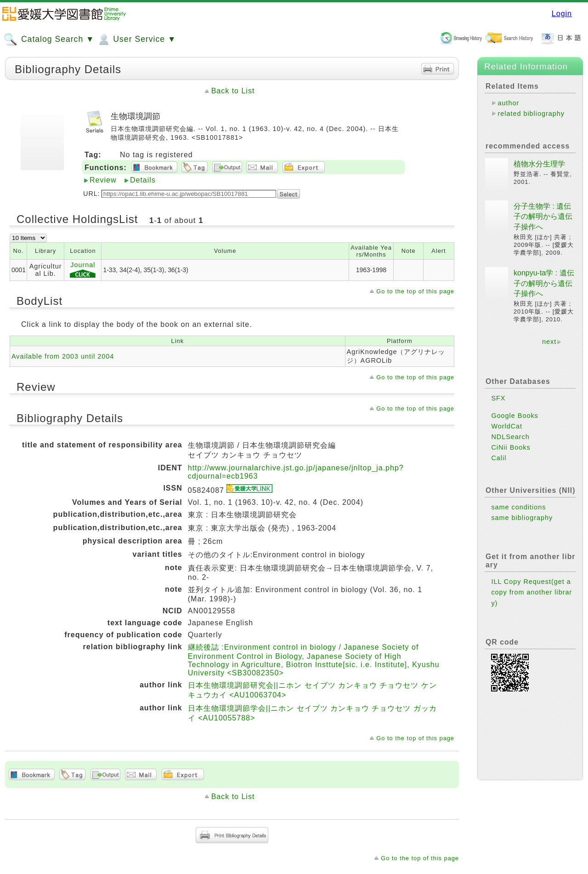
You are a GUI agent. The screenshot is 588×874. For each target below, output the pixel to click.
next (549, 342)
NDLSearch (510, 437)
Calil (499, 458)
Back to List (233, 91)
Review (103, 180)
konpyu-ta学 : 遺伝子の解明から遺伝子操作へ (544, 283)
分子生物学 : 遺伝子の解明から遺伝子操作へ (543, 217)
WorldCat (507, 426)
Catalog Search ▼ (49, 40)
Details (143, 180)
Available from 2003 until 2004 (63, 356)
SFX (498, 398)
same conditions (518, 507)
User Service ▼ (136, 40)
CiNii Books (511, 447)
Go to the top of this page (415, 291)
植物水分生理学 (539, 164)
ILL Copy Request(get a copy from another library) (531, 592)
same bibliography (522, 518)
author (508, 103)
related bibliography (531, 114)
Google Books (514, 416)
